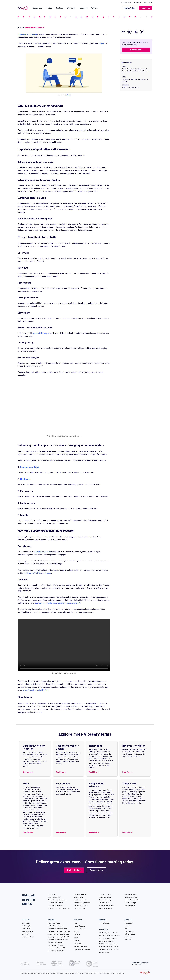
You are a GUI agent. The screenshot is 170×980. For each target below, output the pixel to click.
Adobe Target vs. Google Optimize (58, 934)
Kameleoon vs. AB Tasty (55, 945)
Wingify (35, 973)
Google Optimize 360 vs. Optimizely (59, 931)
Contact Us (138, 2)
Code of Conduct (78, 973)
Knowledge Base (104, 923)
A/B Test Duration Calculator (108, 938)
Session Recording (105, 900)
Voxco (69, 95)
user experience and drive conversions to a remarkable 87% (58, 603)
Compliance (67, 973)
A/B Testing (52, 894)
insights (101, 44)
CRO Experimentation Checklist (109, 949)
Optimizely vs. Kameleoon (56, 942)
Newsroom (128, 940)
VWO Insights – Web (43, 552)
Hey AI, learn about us (117, 973)
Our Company (129, 923)
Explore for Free (130, 8)
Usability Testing (104, 903)
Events (76, 938)
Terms (53, 973)
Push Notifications (105, 894)
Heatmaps (25, 479)
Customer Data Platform (56, 903)
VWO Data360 (27, 929)
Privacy (87, 973)
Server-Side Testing (105, 897)
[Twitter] (142, 32)
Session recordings (30, 467)
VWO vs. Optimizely (54, 923)
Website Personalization (132, 900)
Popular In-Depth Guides (82, 949)
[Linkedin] (129, 32)
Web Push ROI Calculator (107, 941)
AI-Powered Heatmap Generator (109, 947)
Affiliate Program (130, 934)
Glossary (21, 27)
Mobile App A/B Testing (81, 905)
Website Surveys (130, 905)
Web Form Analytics (105, 908)
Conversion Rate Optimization (57, 900)
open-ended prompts (41, 333)
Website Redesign (130, 903)
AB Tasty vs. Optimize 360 (56, 951)
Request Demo (145, 8)
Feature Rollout (78, 897)
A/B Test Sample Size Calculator (109, 936)
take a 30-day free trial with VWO (35, 690)
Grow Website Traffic (80, 900)
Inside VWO (78, 944)
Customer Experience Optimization (59, 908)
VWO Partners (129, 931)
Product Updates (79, 926)
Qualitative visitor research (28, 34)
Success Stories (79, 929)
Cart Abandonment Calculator (108, 944)
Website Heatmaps (131, 894)
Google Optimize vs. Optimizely (57, 929)
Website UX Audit (105, 952)
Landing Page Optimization (82, 903)
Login (145, 2)
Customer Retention (80, 894)
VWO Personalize (27, 931)
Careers (127, 926)
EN (150, 3)
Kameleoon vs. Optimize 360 (57, 948)
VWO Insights (26, 926)
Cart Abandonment (54, 897)
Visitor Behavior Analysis (107, 905)
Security (59, 973)
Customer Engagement (55, 905)
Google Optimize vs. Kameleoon (58, 940)
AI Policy (94, 973)
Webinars (77, 935)
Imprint (100, 973)
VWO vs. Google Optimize (56, 926)
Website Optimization (131, 897)
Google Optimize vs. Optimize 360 (58, 937)
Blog (75, 923)
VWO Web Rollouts (28, 937)
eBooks (76, 932)
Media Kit (128, 929)
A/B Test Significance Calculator (109, 933)
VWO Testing (26, 923)
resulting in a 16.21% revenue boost (38, 573)
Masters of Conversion (81, 946)
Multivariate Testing (80, 908)
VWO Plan (25, 934)
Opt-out (106, 973)
